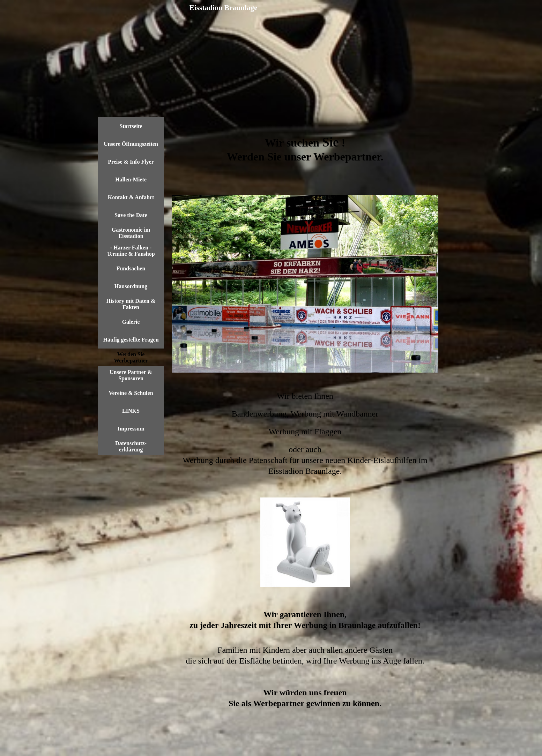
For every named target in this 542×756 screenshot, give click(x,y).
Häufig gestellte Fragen (131, 340)
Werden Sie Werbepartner (131, 357)
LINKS (131, 411)
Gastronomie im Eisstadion (131, 233)
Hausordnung (131, 286)
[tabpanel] (305, 156)
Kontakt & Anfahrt (131, 197)
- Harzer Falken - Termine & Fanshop (131, 251)
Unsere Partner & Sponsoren (131, 375)
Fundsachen (131, 268)
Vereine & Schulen (131, 393)
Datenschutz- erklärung (131, 446)
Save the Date (131, 215)
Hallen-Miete (131, 179)
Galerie (131, 322)
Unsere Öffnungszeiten (131, 144)
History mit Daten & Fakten (131, 304)
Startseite (131, 126)
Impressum (131, 429)
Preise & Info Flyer (131, 162)
